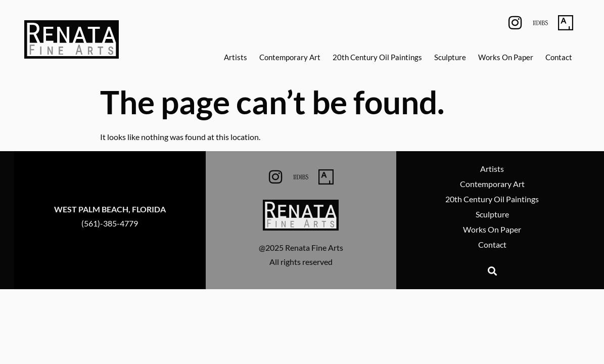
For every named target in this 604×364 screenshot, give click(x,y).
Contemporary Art (290, 57)
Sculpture (450, 57)
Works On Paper (506, 57)
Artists (236, 57)
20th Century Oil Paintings (377, 57)
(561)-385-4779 (110, 223)
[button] (492, 271)
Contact (559, 57)
